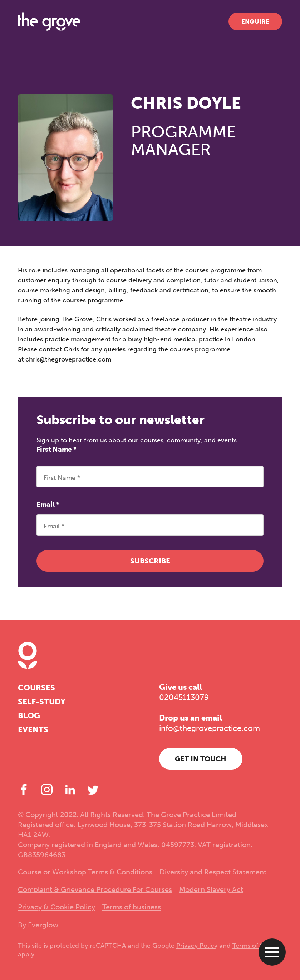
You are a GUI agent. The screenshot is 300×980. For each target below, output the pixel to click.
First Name (56, 449)
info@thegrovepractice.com (210, 728)
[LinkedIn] (70, 790)
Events (33, 730)
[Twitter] (93, 790)
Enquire (255, 21)
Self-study (42, 702)
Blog (29, 716)
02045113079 (184, 697)
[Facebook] (24, 790)
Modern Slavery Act (211, 889)
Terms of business (132, 907)
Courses (36, 688)
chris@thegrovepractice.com (68, 359)
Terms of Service (257, 946)
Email (48, 504)
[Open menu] (272, 952)
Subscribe (150, 561)
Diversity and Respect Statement (213, 872)
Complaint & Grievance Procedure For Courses (95, 889)
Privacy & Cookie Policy (56, 907)
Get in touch (201, 759)
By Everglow (38, 925)
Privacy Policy (197, 946)
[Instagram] (47, 790)
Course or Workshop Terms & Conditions (85, 872)
